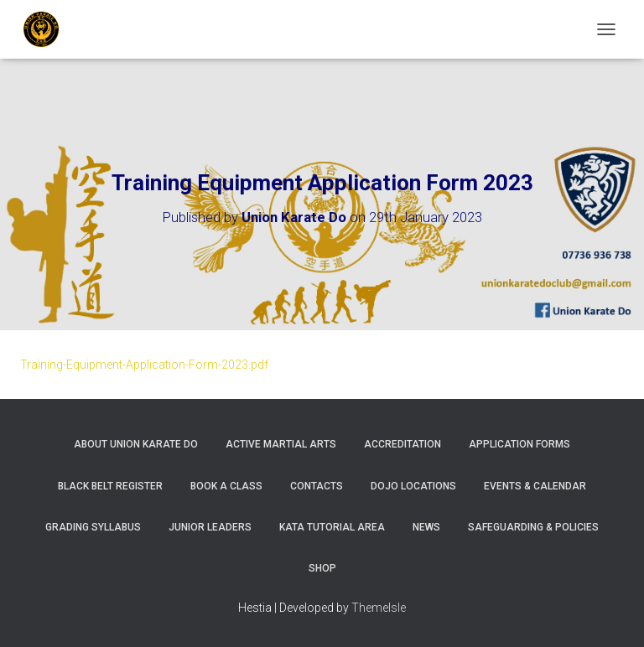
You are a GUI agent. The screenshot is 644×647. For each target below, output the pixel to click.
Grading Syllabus (93, 527)
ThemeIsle (379, 608)
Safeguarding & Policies (533, 527)
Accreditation (402, 444)
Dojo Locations (413, 486)
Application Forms (519, 444)
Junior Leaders (210, 527)
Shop (322, 568)
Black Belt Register (110, 486)
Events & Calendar (535, 486)
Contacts (317, 486)
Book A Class (226, 486)
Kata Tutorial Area (332, 527)
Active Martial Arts (281, 444)
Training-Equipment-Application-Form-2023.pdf (144, 365)
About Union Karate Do (136, 444)
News (426, 527)
